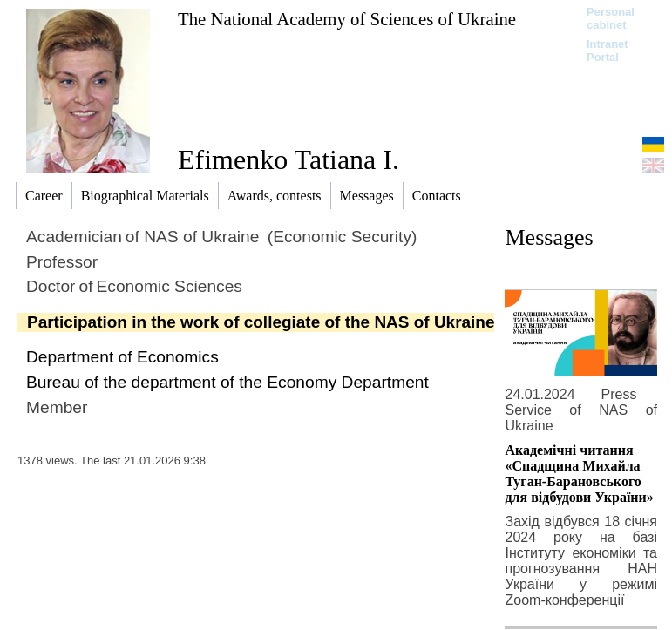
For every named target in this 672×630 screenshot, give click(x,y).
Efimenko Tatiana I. (288, 159)
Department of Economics (122, 357)
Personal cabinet (611, 18)
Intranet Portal (608, 51)
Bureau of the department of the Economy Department (227, 382)
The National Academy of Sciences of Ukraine (347, 19)
